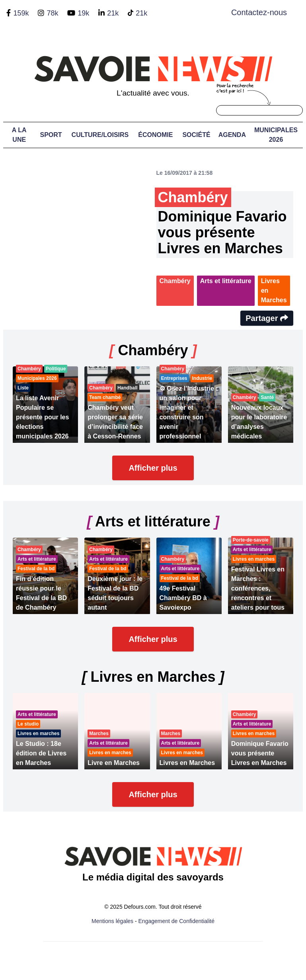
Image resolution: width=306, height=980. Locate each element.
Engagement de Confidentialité (176, 921)
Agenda (232, 135)
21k (113, 13)
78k (52, 13)
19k (83, 13)
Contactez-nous (259, 12)
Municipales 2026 (276, 135)
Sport (51, 135)
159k (21, 13)
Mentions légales (112, 921)
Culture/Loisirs (100, 135)
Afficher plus (153, 468)
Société (196, 135)
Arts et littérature (226, 281)
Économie (155, 135)
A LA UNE (19, 135)
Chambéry (175, 281)
